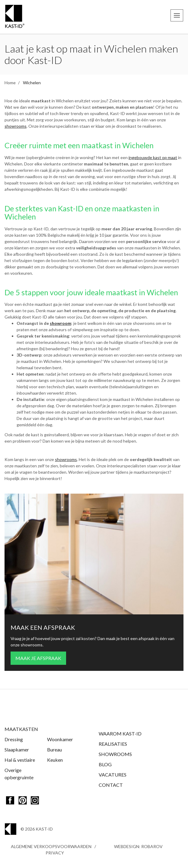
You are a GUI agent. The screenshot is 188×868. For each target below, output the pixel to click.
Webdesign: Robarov (138, 846)
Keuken (55, 760)
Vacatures (113, 775)
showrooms (16, 126)
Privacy (55, 853)
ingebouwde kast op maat (153, 157)
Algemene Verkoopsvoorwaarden (51, 846)
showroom (61, 323)
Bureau (54, 749)
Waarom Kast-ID (120, 733)
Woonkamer (60, 739)
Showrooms (115, 754)
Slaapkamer (17, 749)
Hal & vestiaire (20, 760)
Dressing (14, 739)
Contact (111, 785)
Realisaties (113, 744)
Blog (105, 764)
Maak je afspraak (38, 658)
